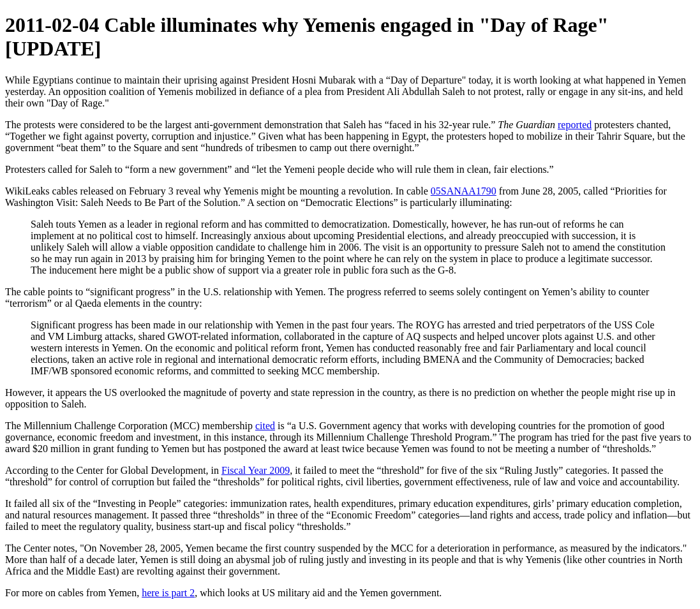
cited (265, 426)
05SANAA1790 (464, 191)
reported (575, 125)
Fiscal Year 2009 (256, 470)
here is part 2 (168, 593)
